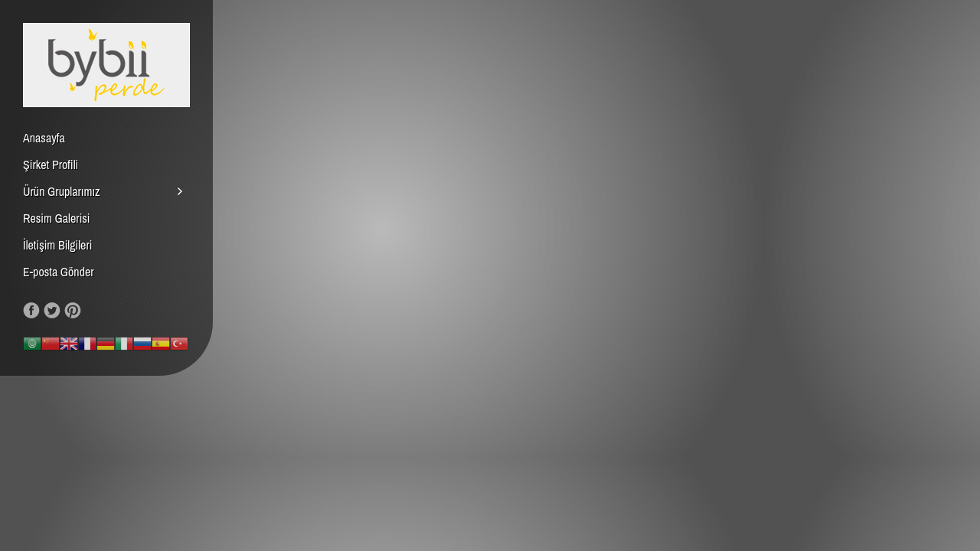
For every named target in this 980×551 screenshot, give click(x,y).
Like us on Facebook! (31, 311)
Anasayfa (44, 138)
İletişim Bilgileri (57, 245)
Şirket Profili (51, 165)
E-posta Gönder (59, 272)
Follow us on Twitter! (52, 311)
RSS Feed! (93, 311)
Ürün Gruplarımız (62, 191)
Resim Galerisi (57, 218)
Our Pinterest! (73, 311)
